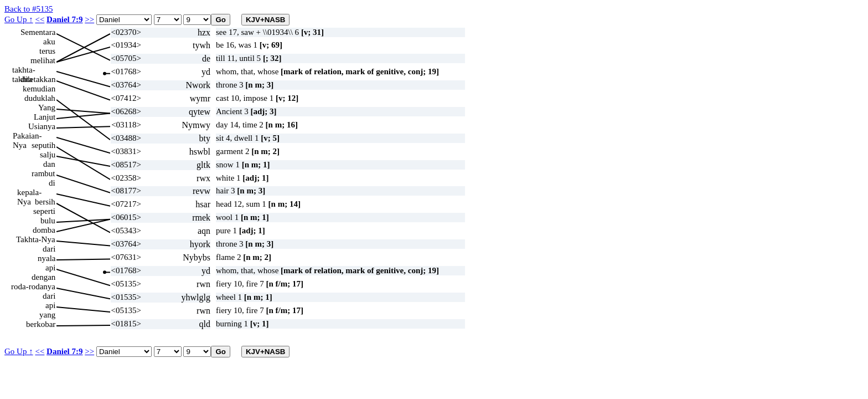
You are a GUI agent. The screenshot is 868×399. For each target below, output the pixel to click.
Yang (47, 108)
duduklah (40, 98)
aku (49, 42)
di (52, 183)
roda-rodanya (33, 287)
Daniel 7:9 (64, 19)
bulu (48, 221)
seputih (43, 145)
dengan (43, 277)
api (50, 268)
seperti (44, 211)
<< (40, 19)
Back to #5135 (29, 9)
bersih (45, 202)
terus (47, 51)
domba (44, 230)
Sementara (38, 32)
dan (49, 164)
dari (49, 249)
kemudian (39, 89)
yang (47, 315)
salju (48, 155)
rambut (43, 173)
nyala (46, 258)
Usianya (42, 126)
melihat (43, 60)
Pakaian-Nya (27, 136)
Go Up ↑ (19, 19)
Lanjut (45, 117)
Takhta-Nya (36, 239)
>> (89, 19)
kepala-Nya (29, 193)
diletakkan (38, 79)
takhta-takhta (24, 70)
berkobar (41, 324)
